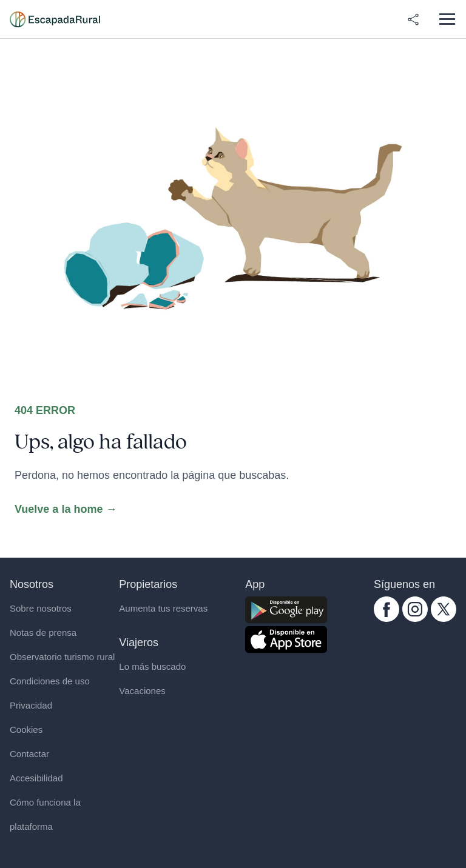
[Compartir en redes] (413, 19)
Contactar (29, 754)
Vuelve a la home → (66, 509)
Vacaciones (142, 691)
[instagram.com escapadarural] (415, 609)
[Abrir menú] (447, 19)
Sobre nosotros (41, 608)
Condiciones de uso (50, 681)
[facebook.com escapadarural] (387, 609)
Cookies (26, 729)
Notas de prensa (43, 633)
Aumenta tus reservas (163, 608)
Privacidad (31, 705)
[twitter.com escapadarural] (444, 609)
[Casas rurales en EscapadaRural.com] (55, 19)
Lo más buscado (152, 666)
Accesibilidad (36, 778)
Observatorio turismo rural (62, 657)
